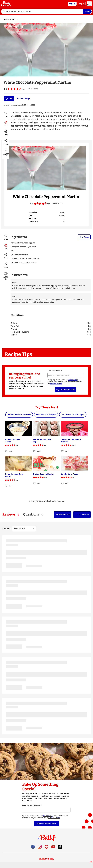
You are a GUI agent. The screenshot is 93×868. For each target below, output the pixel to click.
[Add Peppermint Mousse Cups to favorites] (34, 451)
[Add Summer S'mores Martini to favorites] (6, 451)
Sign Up (72, 4)
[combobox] (42, 11)
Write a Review (63, 514)
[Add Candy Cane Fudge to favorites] (63, 483)
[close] (91, 862)
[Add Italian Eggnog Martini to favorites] (34, 483)
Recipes (15, 19)
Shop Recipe (84, 237)
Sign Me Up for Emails (66, 390)
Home (7, 19)
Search (87, 11)
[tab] (11, 514)
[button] (6, 123)
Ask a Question (82, 514)
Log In (82, 4)
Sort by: (6, 529)
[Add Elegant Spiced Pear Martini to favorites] (6, 486)
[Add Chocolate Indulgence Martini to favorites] (63, 451)
